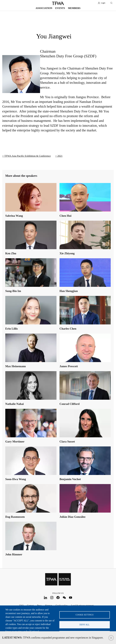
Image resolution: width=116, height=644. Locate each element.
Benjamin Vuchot (70, 479)
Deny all (84, 625)
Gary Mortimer (15, 441)
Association (44, 8)
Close (111, 638)
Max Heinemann (16, 366)
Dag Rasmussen (15, 517)
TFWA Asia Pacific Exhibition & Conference (28, 156)
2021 (60, 156)
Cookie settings (85, 615)
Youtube (71, 598)
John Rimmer (14, 554)
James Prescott (69, 366)
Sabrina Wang (14, 216)
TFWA (58, 3)
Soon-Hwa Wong (16, 479)
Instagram (52, 598)
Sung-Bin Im (13, 291)
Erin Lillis (12, 329)
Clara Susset (67, 441)
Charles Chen (68, 329)
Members (74, 8)
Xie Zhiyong (67, 253)
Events (60, 8)
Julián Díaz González (72, 517)
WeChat (64, 598)
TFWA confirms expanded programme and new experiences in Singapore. (53, 638)
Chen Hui (65, 216)
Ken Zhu (11, 253)
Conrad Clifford (69, 404)
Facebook (58, 598)
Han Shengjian (69, 291)
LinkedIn (46, 598)
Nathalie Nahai (14, 404)
